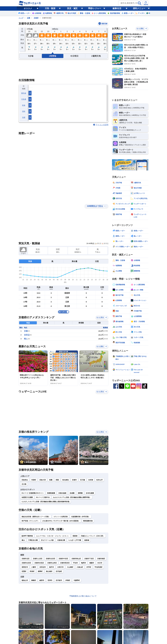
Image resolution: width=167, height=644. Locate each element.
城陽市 (92, 563)
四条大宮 (43, 480)
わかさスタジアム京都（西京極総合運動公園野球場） (72, 497)
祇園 (51, 480)
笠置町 (24, 571)
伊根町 (68, 580)
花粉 (24, 111)
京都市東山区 (76, 559)
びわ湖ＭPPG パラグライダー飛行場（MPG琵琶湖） (61, 521)
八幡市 (34, 567)
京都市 (74, 480)
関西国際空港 (88, 521)
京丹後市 (59, 580)
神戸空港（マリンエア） (30, 521)
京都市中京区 (63, 559)
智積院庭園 (51, 493)
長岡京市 (25, 567)
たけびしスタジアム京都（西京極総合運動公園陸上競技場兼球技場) (46, 502)
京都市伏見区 (39, 563)
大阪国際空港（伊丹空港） (80, 517)
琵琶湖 (75, 536)
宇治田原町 (98, 567)
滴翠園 (80, 493)
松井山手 (100, 480)
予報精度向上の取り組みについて (83, 596)
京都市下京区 (89, 559)
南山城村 (49, 571)
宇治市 (75, 563)
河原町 (34, 480)
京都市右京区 (26, 563)
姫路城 (87, 540)
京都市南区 (101, 559)
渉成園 (72, 493)
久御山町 (80, 567)
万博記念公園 (33, 540)
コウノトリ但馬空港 (61, 517)
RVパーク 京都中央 (43, 497)
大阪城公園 (61, 540)
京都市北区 (26, 559)
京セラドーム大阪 (47, 540)
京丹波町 (59, 571)
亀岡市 (84, 563)
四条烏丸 (25, 480)
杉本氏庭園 (90, 493)
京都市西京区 (65, 563)
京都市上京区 (38, 559)
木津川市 (60, 567)
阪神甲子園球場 (27, 536)
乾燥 (24, 105)
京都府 (36, 18)
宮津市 (50, 580)
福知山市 (25, 580)
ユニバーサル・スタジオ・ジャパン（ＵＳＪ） (53, 536)
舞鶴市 (34, 580)
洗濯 (24, 117)
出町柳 (91, 480)
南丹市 (52, 567)
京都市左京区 (50, 559)
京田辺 (27, 335)
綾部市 (42, 580)
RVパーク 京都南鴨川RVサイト (33, 493)
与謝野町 (77, 580)
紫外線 (24, 93)
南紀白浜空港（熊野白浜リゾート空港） (36, 517)
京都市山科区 (52, 563)
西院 (57, 480)
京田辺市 (43, 567)
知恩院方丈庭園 (27, 497)
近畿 (29, 18)
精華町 (40, 571)
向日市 (100, 563)
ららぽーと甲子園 (75, 540)
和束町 (32, 571)
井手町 (89, 567)
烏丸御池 (65, 480)
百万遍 (82, 480)
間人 (26, 339)
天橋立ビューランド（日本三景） (93, 536)
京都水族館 (62, 493)
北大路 (24, 484)
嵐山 (23, 540)
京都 (26, 331)
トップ (21, 18)
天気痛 (24, 99)
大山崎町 (70, 567)
